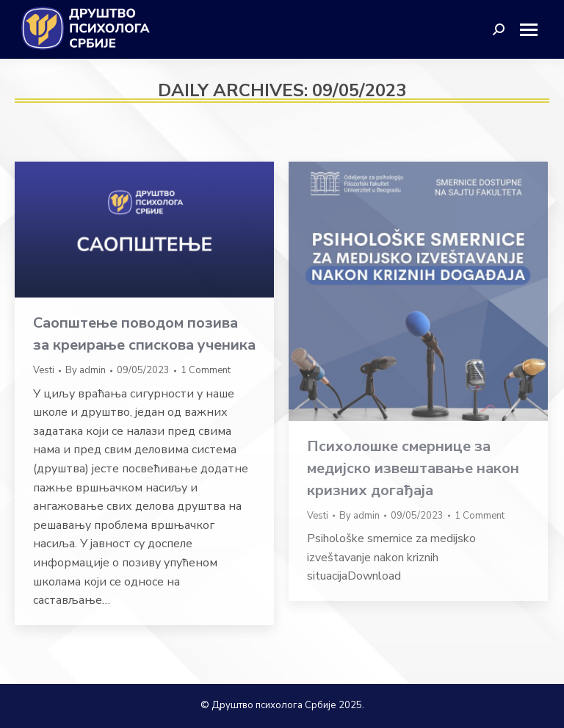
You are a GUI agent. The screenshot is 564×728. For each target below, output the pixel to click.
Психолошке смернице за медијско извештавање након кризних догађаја (413, 468)
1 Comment (206, 370)
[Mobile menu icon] (534, 30)
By (86, 370)
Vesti (44, 370)
